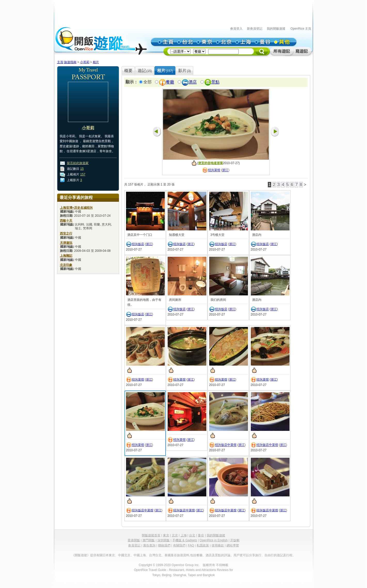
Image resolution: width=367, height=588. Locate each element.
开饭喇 (235, 540)
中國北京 (124, 555)
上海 (184, 535)
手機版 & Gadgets (185, 540)
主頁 (60, 62)
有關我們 (179, 545)
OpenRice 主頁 (301, 29)
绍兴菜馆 (214, 170)
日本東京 (109, 555)
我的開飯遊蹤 (276, 29)
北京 (175, 535)
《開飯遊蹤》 (81, 555)
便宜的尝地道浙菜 (210, 163)
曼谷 (201, 535)
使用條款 (218, 545)
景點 (215, 82)
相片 (96, 62)
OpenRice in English (214, 540)
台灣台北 (155, 555)
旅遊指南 (70, 62)
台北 (192, 535)
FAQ (191, 545)
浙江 (225, 170)
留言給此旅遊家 (78, 163)
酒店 (193, 82)
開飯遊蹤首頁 (151, 535)
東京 (166, 535)
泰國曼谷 (171, 555)
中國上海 (140, 555)
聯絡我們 (164, 545)
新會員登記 (255, 29)
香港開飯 (134, 540)
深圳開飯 (163, 540)
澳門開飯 (149, 540)
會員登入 (236, 29)
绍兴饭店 (138, 244)
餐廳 (170, 82)
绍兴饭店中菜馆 (226, 445)
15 (82, 169)
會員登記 (134, 545)
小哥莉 (85, 62)
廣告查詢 (149, 545)
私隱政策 (203, 545)
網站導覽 (233, 545)
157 (83, 174)
